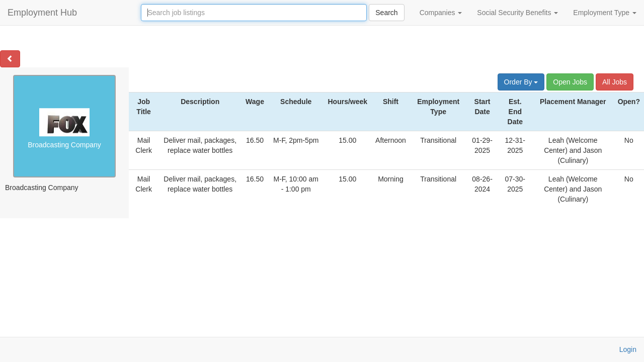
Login (628, 349)
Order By (521, 82)
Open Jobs (570, 82)
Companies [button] (441, 13)
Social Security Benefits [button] (517, 13)
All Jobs (615, 82)
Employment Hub (42, 13)
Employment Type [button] (605, 13)
